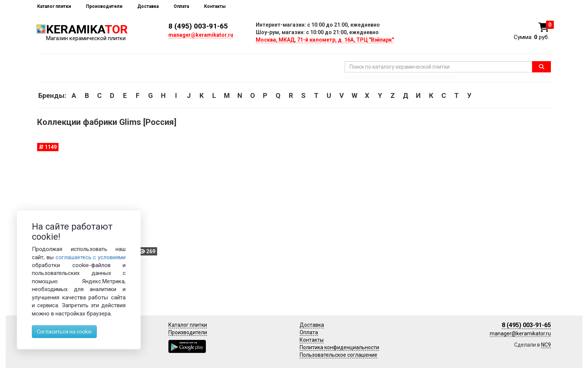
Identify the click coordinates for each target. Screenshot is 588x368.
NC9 (546, 345)
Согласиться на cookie (64, 332)
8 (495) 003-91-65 (198, 26)
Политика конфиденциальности (339, 347)
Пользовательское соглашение (338, 355)
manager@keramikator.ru (201, 35)
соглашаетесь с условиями (91, 257)
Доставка (148, 6)
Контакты (215, 6)
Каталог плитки (54, 6)
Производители (104, 6)
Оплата (181, 6)
